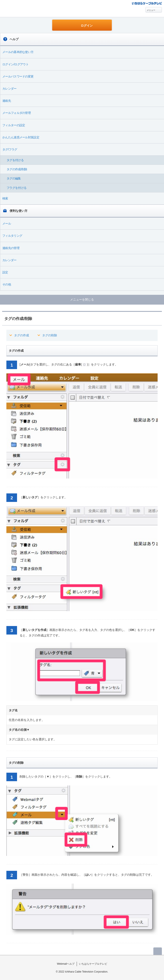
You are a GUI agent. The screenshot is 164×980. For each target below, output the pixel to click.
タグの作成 (22, 335)
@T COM (147, 3)
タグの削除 (50, 335)
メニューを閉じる (82, 299)
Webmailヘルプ (66, 964)
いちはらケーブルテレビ (93, 964)
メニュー (151, 10)
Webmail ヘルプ (24, 9)
